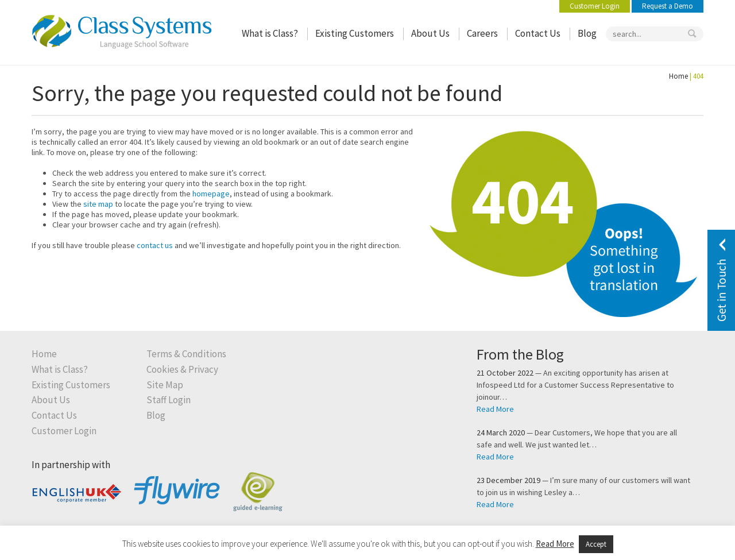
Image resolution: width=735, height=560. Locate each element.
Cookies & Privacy (182, 370)
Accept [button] (596, 544)
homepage (211, 194)
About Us (430, 34)
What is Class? (270, 34)
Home (678, 76)
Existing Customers (355, 34)
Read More (495, 409)
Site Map (165, 385)
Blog (587, 34)
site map (98, 204)
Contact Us (538, 34)
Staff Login (169, 400)
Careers (482, 34)
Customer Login (595, 6)
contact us (155, 245)
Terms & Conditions (186, 354)
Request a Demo (668, 6)
